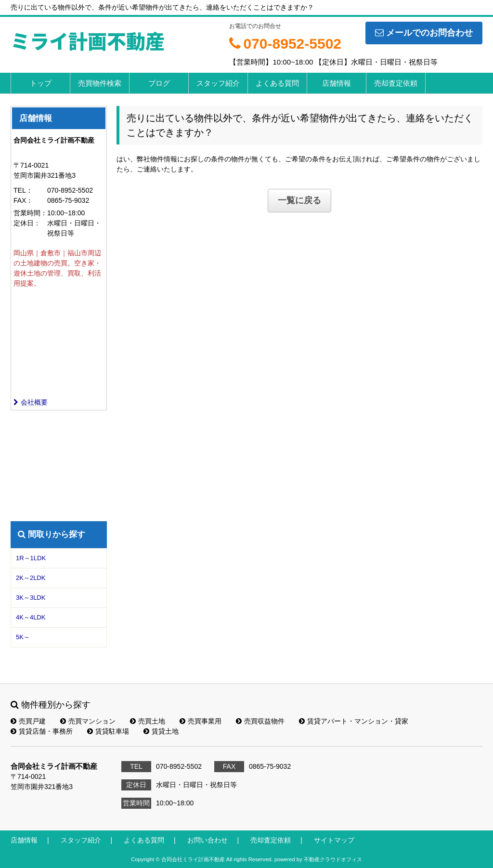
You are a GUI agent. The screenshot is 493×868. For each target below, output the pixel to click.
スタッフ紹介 (218, 83)
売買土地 (148, 721)
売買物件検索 (100, 83)
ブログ (159, 83)
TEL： (23, 190)
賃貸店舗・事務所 (42, 731)
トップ (41, 83)
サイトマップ (334, 840)
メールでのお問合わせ (424, 33)
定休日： (27, 223)
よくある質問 (277, 83)
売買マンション (88, 721)
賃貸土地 (161, 731)
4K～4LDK (31, 617)
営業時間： (30, 213)
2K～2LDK (31, 578)
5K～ (23, 637)
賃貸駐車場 (108, 731)
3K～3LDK (31, 598)
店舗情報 (337, 83)
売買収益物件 (260, 721)
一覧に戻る (299, 200)
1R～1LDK (31, 558)
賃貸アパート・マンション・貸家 (354, 721)
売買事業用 (201, 721)
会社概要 (31, 402)
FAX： (23, 200)
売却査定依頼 (396, 83)
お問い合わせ (208, 840)
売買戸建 (28, 721)
